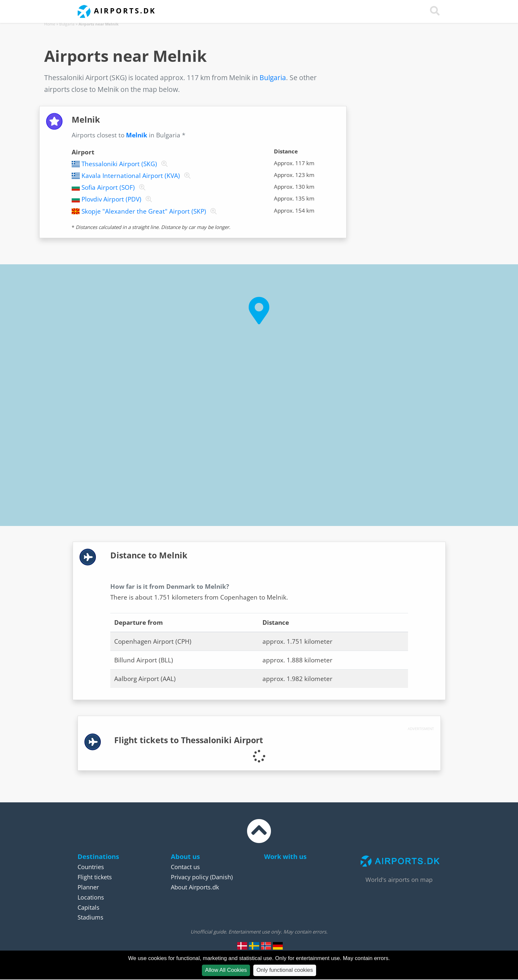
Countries (91, 867)
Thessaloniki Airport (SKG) (119, 164)
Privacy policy (190, 877)
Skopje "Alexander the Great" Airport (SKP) (144, 211)
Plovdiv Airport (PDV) (111, 199)
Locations (91, 897)
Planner (88, 887)
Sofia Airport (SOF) (108, 187)
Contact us (185, 867)
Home (50, 24)
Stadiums (90, 917)
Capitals (89, 907)
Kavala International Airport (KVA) (131, 176)
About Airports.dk (195, 887)
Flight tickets (95, 877)
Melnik (137, 135)
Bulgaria (67, 24)
